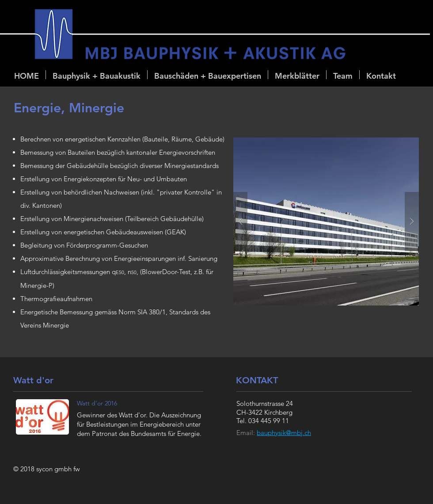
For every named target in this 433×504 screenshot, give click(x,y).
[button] (97, 75)
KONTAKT (257, 380)
